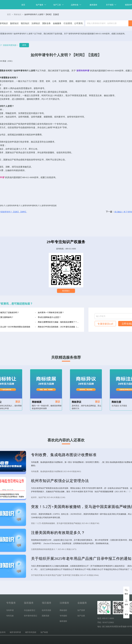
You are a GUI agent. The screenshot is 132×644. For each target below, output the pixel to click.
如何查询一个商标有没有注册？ (51, 313)
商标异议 (76, 402)
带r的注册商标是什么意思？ (49, 317)
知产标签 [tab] (44, 632)
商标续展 (37, 402)
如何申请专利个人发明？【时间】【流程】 (42, 14)
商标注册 (116, 402)
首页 (23, 5)
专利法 (91, 81)
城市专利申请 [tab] (15, 632)
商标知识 (18, 14)
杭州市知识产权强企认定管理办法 (60, 481)
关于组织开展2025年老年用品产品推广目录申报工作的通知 (81, 559)
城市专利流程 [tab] (31, 632)
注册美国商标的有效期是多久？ (58, 533)
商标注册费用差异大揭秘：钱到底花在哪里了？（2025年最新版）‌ (59, 322)
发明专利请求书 (74, 117)
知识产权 (16, 124)
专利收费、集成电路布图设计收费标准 (64, 455)
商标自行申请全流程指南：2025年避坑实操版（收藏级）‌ (59, 327)
